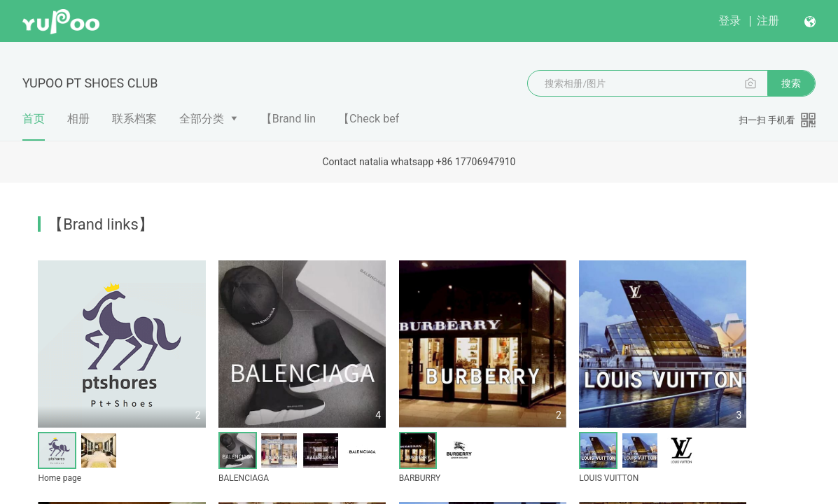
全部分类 (202, 119)
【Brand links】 (100, 224)
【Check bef (369, 119)
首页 (34, 126)
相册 (78, 119)
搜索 (791, 83)
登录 (729, 21)
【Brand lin (288, 119)
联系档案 (134, 119)
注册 (768, 21)
